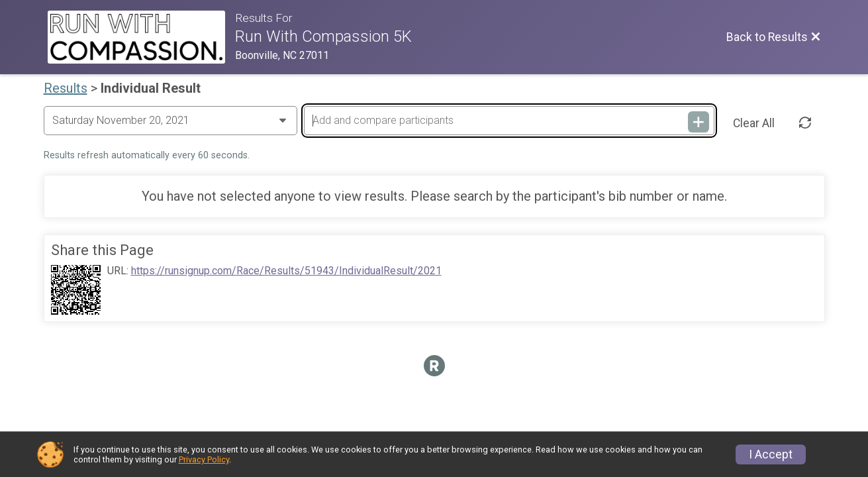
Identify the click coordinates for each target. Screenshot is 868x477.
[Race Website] (142, 37)
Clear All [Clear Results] (754, 123)
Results (66, 88)
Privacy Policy (204, 459)
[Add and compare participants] (509, 121)
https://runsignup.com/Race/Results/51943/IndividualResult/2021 (286, 271)
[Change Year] (170, 121)
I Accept (771, 454)
